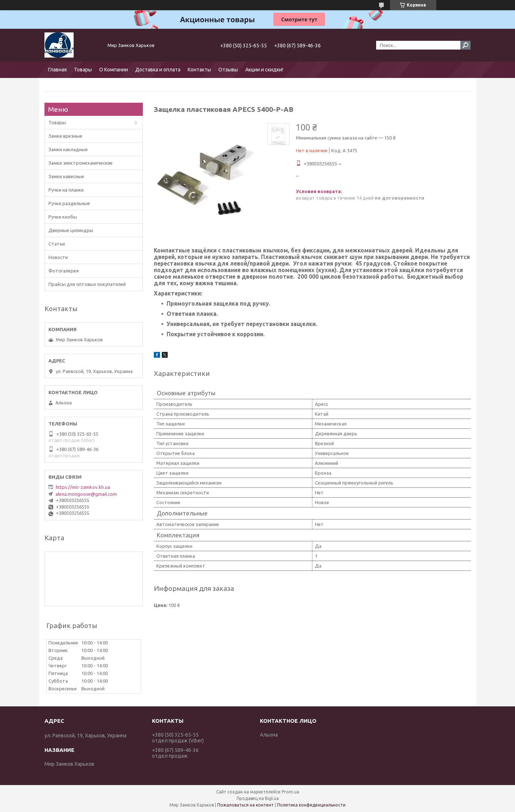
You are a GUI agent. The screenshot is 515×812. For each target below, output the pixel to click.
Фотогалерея (64, 271)
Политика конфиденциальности (311, 805)
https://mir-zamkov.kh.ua (83, 487)
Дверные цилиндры (71, 230)
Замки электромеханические (81, 163)
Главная (57, 70)
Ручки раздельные (69, 203)
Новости (58, 257)
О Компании (114, 70)
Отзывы (228, 70)
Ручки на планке (66, 190)
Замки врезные (65, 136)
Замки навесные (66, 176)
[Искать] (465, 45)
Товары (83, 70)
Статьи (57, 244)
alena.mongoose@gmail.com (86, 494)
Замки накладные (68, 149)
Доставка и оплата (158, 70)
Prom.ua (290, 792)
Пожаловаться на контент (245, 805)
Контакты (199, 70)
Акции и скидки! (264, 70)
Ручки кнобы (63, 217)
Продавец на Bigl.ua (258, 798)
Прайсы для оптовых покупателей (87, 284)
